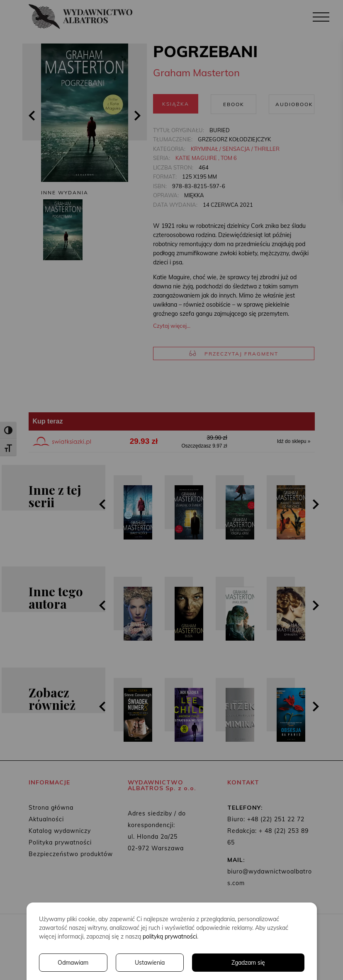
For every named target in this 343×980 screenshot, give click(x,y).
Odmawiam (73, 963)
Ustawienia (150, 963)
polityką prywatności (170, 936)
